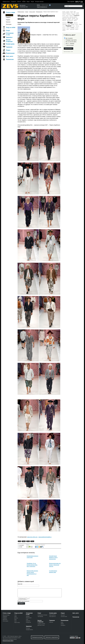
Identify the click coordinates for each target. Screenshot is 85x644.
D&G (75, 12)
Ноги (15, 621)
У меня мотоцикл (70, 45)
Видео (28, 2)
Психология (29, 618)
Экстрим (63, 615)
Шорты (77, 29)
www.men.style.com (32, 537)
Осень (77, 24)
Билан (67, 16)
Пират (23, 541)
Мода (70, 22)
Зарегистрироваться (42, 7)
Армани (73, 14)
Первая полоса (6, 2)
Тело (15, 615)
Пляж (64, 26)
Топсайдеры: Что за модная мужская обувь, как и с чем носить (32, 565)
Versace (64, 14)
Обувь (69, 24)
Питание (28, 628)
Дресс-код (65, 18)
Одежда (73, 24)
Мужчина (76, 23)
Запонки (69, 18)
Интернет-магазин (39, 2)
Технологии (10, 59)
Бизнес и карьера (9, 41)
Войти (38, 5)
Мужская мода (9, 15)
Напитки (51, 622)
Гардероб (76, 15)
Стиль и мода (10, 12)
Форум (32, 2)
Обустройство (52, 615)
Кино (77, 18)
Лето (72, 19)
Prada (78, 13)
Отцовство (28, 622)
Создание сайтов (74, 636)
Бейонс (77, 14)
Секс (27, 619)
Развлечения (10, 53)
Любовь (28, 616)
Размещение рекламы (37, 637)
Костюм (69, 19)
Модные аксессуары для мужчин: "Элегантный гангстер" (55, 565)
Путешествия (64, 616)
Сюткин (77, 28)
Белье (64, 16)
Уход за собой (11, 27)
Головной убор (66, 17)
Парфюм (8, 20)
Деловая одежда (73, 17)
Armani (64, 12)
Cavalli (71, 12)
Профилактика (29, 630)
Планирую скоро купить (71, 40)
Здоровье (9, 37)
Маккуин (64, 21)
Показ (74, 26)
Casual (68, 12)
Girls (75, 13)
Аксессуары (9, 24)
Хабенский (72, 29)
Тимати (64, 29)
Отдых (80, 24)
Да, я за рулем (69, 38)
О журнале (13, 2)
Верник (71, 16)
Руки (15, 619)
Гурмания (9, 47)
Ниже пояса (17, 622)
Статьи (24, 2)
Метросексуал (70, 21)
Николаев (64, 24)
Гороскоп (28, 621)
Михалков (64, 23)
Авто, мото (10, 56)
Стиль (72, 28)
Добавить (21, 603)
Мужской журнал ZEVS (8, 641)
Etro (19, 541)
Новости (19, 2)
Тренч (68, 29)
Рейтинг (77, 26)
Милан (75, 21)
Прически (8, 22)
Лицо (16, 616)
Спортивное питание (42, 615)
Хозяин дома (10, 44)
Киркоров (64, 19)
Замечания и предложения (52, 637)
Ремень (64, 28)
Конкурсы (63, 625)
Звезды (74, 18)
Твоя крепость (53, 616)
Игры (62, 622)
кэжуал (64, 30)
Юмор (62, 624)
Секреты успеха (41, 624)
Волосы (16, 618)
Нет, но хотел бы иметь (71, 42)
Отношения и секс (10, 34)
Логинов (76, 19)
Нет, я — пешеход (70, 44)
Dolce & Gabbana (66, 13)
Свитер (68, 28)
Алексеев (69, 14)
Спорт (8, 31)
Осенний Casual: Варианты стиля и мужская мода (53, 557)
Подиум (69, 26)
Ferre (72, 13)
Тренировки (40, 616)
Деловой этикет (41, 625)
